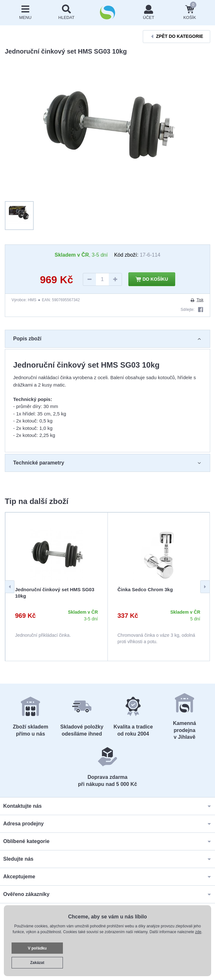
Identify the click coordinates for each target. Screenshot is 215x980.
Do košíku (152, 279)
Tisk (197, 300)
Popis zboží (107, 339)
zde (198, 932)
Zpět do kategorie (176, 36)
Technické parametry (107, 463)
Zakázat (37, 963)
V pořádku (37, 948)
